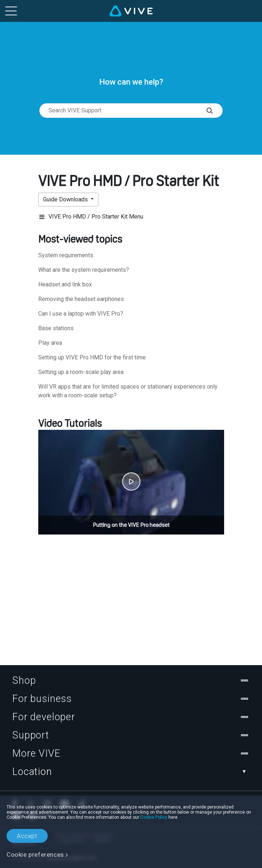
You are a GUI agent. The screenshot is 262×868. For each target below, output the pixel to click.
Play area (50, 343)
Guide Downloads (66, 199)
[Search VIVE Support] (214, 111)
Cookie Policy (154, 817)
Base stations (56, 328)
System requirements (66, 255)
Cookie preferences (35, 855)
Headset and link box (65, 284)
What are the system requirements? (84, 270)
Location (131, 772)
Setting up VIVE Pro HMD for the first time (92, 357)
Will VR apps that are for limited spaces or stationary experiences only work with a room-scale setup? (128, 391)
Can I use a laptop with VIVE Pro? (81, 314)
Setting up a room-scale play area (81, 372)
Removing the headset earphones (81, 299)
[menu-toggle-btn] (11, 11)
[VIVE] (131, 11)
